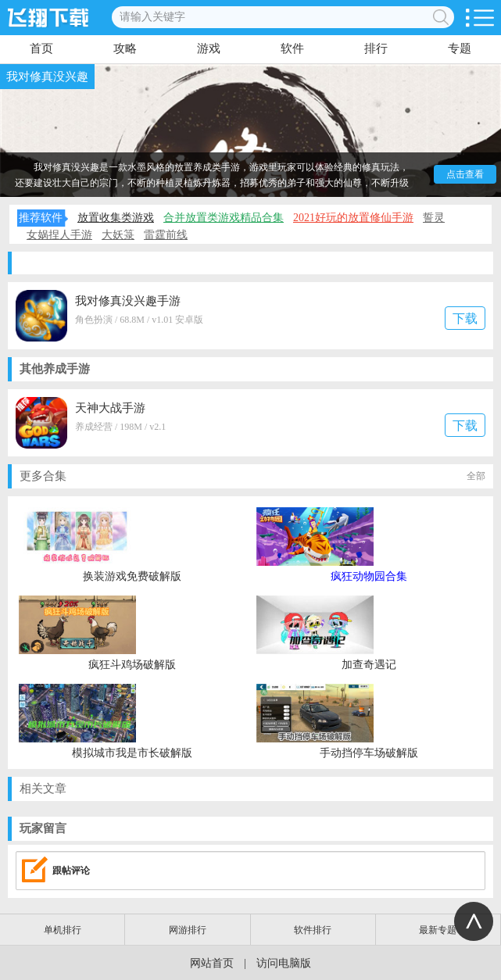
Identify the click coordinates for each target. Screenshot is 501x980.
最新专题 (438, 930)
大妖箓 (118, 235)
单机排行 (63, 930)
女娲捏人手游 (59, 235)
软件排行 (313, 930)
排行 (376, 48)
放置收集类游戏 (116, 218)
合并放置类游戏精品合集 (224, 218)
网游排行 (188, 930)
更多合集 (252, 476)
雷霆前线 (166, 235)
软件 (292, 48)
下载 (465, 318)
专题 (460, 48)
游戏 (209, 48)
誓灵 (434, 218)
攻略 (125, 48)
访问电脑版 (284, 963)
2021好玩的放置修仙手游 (353, 218)
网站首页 (212, 963)
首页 (41, 48)
